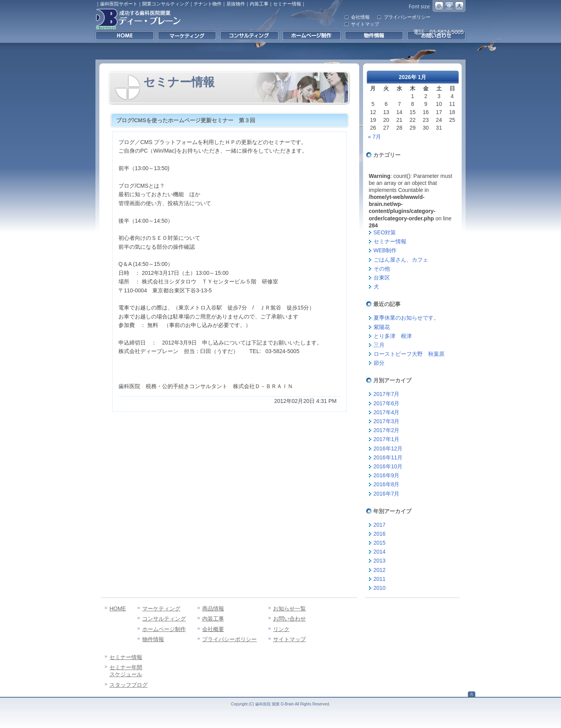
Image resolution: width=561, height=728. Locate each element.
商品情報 (213, 608)
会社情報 (360, 17)
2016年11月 (388, 457)
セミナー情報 (390, 241)
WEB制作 (385, 250)
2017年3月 (387, 421)
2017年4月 (387, 412)
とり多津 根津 (393, 336)
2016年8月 (387, 484)
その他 (382, 269)
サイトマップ (365, 24)
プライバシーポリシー (407, 17)
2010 (380, 588)
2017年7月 (387, 394)
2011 (380, 579)
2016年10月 (388, 466)
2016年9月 (387, 475)
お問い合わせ (289, 619)
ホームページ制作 (164, 629)
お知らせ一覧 (289, 608)
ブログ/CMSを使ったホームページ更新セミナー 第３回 (186, 120)
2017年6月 (387, 403)
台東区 (382, 278)
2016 (380, 534)
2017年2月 (387, 430)
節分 (379, 363)
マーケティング (161, 608)
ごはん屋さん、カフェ (401, 260)
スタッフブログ (129, 685)
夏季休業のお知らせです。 (406, 318)
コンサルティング (164, 619)
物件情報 (153, 639)
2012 (380, 570)
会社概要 (213, 629)
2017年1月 (387, 439)
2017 (380, 525)
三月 (379, 345)
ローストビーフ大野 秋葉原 (409, 354)
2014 (380, 552)
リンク (281, 629)
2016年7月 (387, 494)
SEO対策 (385, 232)
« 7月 (375, 137)
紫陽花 (382, 327)
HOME (118, 608)
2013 (380, 561)
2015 (380, 543)
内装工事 (213, 619)
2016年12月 (388, 448)
